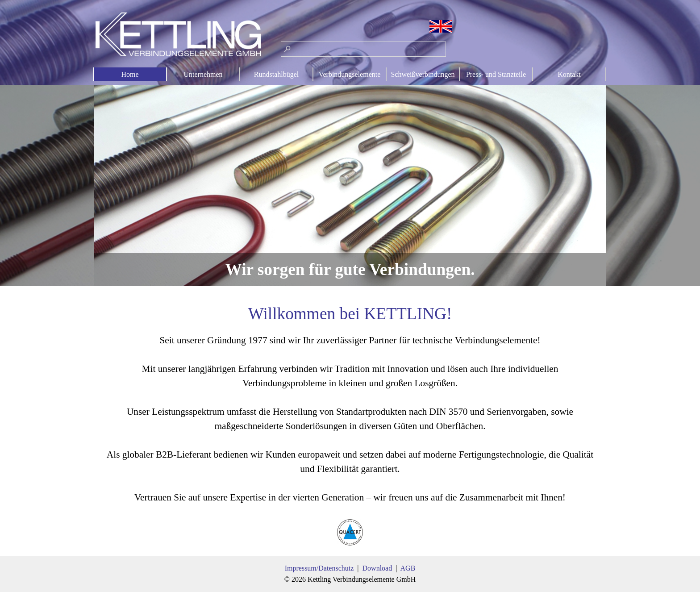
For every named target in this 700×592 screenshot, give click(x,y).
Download (377, 568)
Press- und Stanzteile (496, 74)
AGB (408, 568)
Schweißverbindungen (423, 74)
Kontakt (569, 74)
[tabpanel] (350, 424)
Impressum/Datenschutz (319, 568)
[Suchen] (363, 49)
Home (130, 74)
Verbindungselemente (350, 74)
